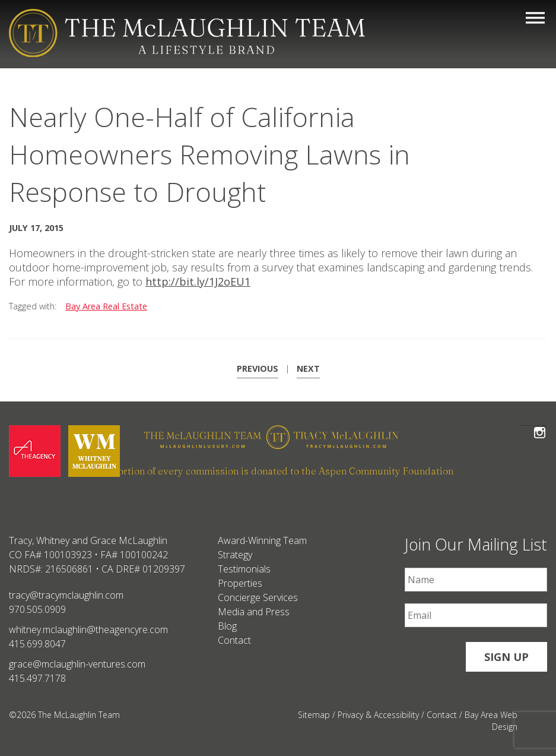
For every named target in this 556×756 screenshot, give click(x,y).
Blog (227, 626)
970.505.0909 (37, 609)
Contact (234, 640)
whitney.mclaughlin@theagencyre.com (88, 630)
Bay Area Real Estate (106, 306)
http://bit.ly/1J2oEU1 (198, 281)
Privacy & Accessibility (378, 715)
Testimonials (244, 569)
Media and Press (254, 612)
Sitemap (314, 715)
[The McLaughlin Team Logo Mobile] (187, 33)
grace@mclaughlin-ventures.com (77, 664)
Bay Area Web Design (491, 721)
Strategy (235, 555)
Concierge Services (258, 597)
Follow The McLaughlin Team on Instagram (540, 426)
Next (308, 368)
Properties (240, 583)
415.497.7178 (37, 678)
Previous (258, 368)
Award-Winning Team (262, 540)
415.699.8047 (37, 644)
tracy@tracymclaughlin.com (66, 595)
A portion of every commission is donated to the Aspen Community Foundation (278, 471)
